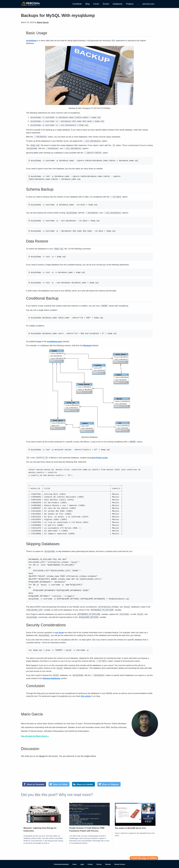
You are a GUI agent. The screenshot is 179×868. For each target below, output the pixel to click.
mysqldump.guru (55, 339)
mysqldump (31, 41)
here (39, 339)
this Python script (99, 455)
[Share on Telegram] (109, 780)
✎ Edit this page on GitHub (144, 854)
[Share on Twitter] (59, 780)
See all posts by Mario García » (35, 732)
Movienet (87, 343)
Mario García (43, 22)
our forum (59, 629)
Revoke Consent (120, 860)
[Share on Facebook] (34, 780)
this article (86, 692)
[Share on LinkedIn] (83, 780)
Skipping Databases (51, 674)
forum (42, 752)
